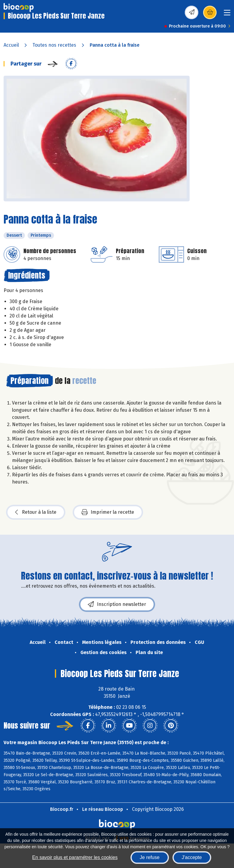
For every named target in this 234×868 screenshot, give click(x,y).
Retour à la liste (36, 512)
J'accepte (192, 857)
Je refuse (150, 857)
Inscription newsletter (117, 604)
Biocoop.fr (62, 809)
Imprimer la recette (108, 512)
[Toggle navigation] (227, 15)
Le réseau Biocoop (103, 809)
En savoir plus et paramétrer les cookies (75, 857)
